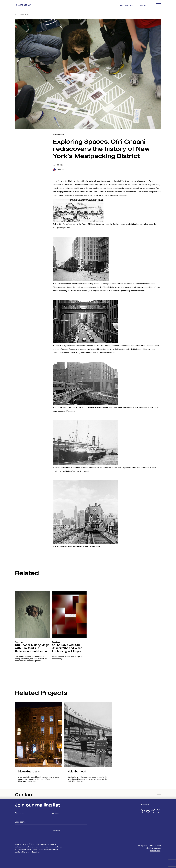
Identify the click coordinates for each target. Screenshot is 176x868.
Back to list (25, 14)
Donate (142, 6)
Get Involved (127, 6)
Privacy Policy (155, 851)
